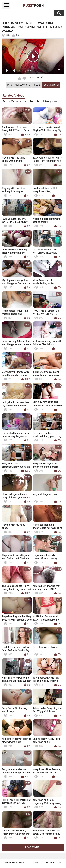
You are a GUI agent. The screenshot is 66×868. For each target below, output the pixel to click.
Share (37, 85)
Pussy (33, 5)
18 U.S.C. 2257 (54, 863)
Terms (35, 863)
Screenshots (23, 85)
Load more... (33, 847)
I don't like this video (24, 78)
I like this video (20, 78)
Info (10, 85)
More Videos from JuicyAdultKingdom (30, 101)
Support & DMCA (15, 863)
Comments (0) (51, 85)
